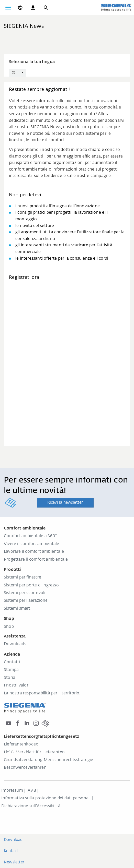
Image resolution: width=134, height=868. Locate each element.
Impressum (12, 791)
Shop (9, 627)
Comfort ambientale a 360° (30, 536)
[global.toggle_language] (20, 8)
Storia (10, 678)
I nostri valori (17, 685)
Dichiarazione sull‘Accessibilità (31, 806)
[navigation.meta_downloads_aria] (33, 8)
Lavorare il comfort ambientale (34, 552)
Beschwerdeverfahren (25, 768)
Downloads (15, 644)
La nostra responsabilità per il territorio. (42, 693)
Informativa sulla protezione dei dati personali (46, 798)
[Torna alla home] (116, 7)
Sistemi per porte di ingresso (31, 585)
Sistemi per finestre (23, 577)
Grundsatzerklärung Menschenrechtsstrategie (48, 760)
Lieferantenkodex (21, 744)
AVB (32, 791)
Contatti (12, 662)
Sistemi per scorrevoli (25, 593)
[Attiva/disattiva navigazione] (8, 8)
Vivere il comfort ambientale (32, 544)
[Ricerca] (46, 8)
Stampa (11, 670)
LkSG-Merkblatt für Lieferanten (34, 752)
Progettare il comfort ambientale (36, 560)
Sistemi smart (17, 609)
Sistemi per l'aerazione (26, 601)
